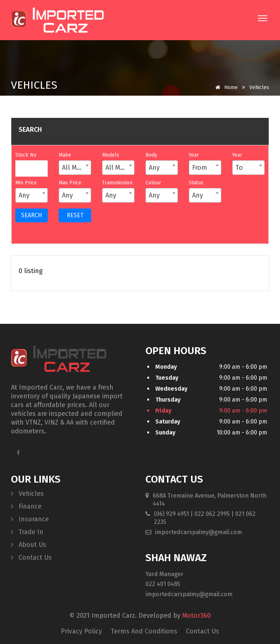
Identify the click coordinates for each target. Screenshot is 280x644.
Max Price (70, 183)
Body (151, 155)
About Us (29, 545)
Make (65, 155)
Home (225, 87)
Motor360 (197, 616)
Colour (153, 183)
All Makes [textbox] (76, 168)
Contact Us (31, 557)
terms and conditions (145, 631)
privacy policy (82, 631)
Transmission (117, 183)
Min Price (26, 183)
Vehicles (27, 494)
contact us (203, 631)
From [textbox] (200, 168)
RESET (75, 215)
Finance (26, 506)
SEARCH (32, 215)
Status (196, 183)
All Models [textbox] (120, 168)
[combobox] (75, 168)
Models (111, 155)
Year (194, 155)
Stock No (26, 155)
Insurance (30, 519)
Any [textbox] (154, 168)
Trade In (27, 532)
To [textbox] (239, 168)
